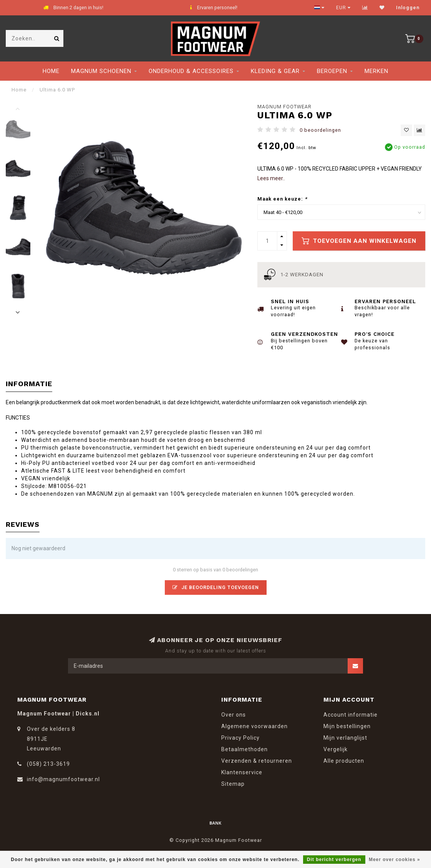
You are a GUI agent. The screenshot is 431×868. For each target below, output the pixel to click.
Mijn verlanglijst (345, 738)
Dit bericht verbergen (334, 860)
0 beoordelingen (320, 130)
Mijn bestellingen (347, 726)
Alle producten (344, 761)
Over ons (234, 715)
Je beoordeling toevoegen (216, 587)
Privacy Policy (240, 738)
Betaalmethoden (245, 749)
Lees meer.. (271, 178)
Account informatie (351, 715)
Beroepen (332, 71)
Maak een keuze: (282, 199)
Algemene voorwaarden (254, 726)
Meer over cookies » (395, 860)
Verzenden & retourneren (257, 761)
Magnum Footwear (284, 107)
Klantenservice (242, 772)
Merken (376, 71)
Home (51, 71)
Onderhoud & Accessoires (191, 71)
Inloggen (408, 8)
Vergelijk (336, 749)
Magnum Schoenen (101, 71)
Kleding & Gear (275, 71)
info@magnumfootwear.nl (63, 779)
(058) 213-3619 (48, 764)
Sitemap (233, 784)
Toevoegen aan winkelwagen (359, 241)
